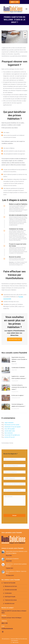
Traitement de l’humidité (9, 583)
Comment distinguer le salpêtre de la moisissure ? (18, 405)
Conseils (5, 32)
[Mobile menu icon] (26, 9)
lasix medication (9, 433)
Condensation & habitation (18, 368)
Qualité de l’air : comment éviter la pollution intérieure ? (19, 377)
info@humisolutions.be (7, 628)
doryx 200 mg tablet (10, 429)
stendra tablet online (10, 431)
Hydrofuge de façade (10, 597)
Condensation (8, 593)
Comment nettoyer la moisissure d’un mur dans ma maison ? (19, 387)
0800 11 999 (5, 623)
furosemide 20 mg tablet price (12, 435)
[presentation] (14, 510)
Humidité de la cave (10, 604)
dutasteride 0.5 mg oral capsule (13, 427)
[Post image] (6, 360)
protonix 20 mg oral (10, 437)
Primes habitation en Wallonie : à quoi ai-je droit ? (16, 572)
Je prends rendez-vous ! (15, 339)
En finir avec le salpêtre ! (18, 395)
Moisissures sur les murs (11, 586)
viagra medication (9, 423)
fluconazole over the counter (12, 425)
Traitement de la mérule (11, 600)
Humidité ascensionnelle (11, 590)
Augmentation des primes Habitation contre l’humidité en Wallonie (19, 359)
